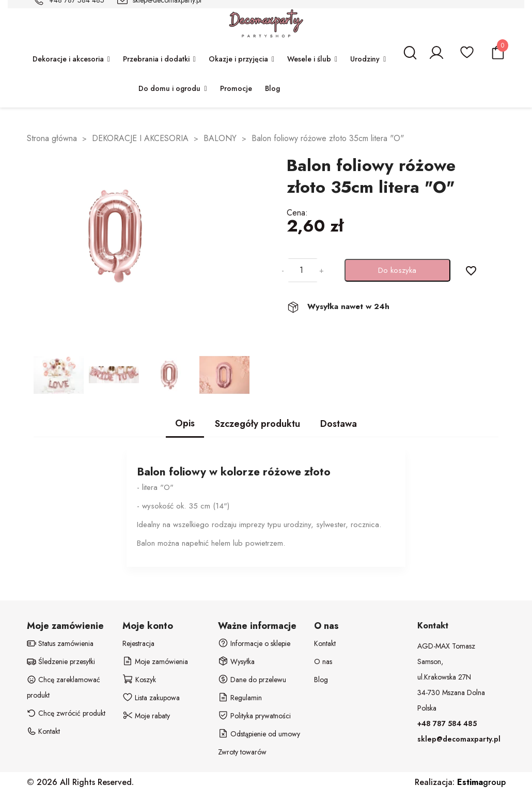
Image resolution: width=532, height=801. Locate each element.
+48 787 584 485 (447, 723)
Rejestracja (138, 643)
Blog (321, 680)
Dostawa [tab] (339, 424)
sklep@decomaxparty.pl (459, 739)
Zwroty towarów (242, 752)
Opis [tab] (185, 423)
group (481, 782)
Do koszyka (397, 270)
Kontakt (325, 643)
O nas (323, 661)
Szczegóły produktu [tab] (257, 424)
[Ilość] (302, 270)
